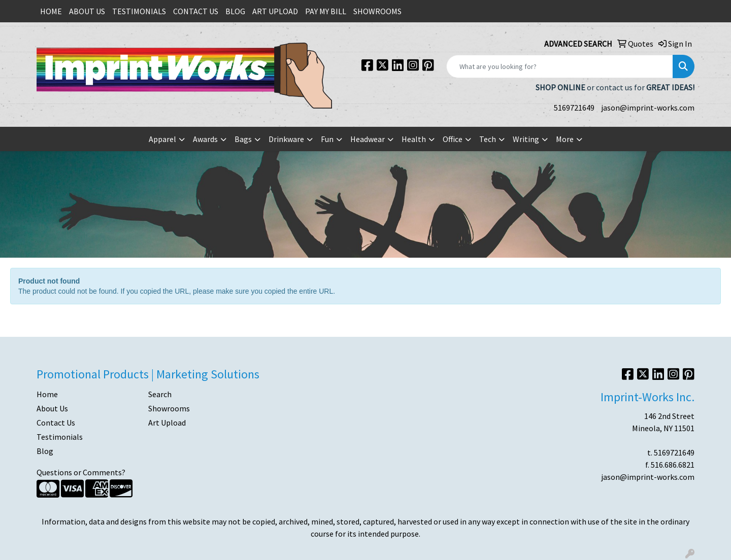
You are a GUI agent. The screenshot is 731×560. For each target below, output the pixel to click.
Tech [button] (488, 139)
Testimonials (60, 437)
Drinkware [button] (286, 139)
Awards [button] (205, 139)
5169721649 (574, 108)
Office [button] (453, 139)
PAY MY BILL (326, 11)
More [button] (565, 139)
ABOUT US (87, 11)
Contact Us (56, 423)
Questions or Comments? (81, 472)
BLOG (235, 11)
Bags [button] (243, 139)
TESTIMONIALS (139, 11)
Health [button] (414, 139)
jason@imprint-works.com (648, 108)
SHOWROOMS (377, 11)
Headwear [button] (368, 139)
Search (160, 394)
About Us (52, 408)
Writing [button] (526, 139)
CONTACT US (196, 11)
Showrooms (169, 408)
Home (47, 394)
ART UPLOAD (275, 11)
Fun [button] (327, 139)
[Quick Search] (560, 66)
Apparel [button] (162, 139)
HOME (51, 11)
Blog (45, 451)
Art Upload (167, 423)
